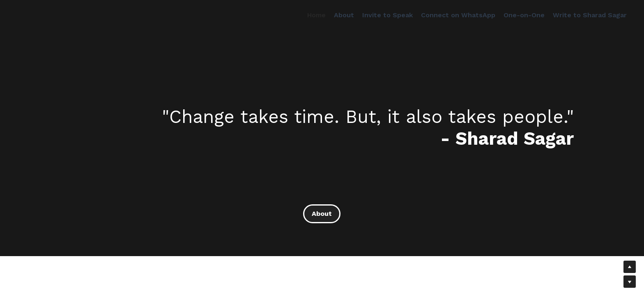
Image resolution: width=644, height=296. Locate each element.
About (322, 214)
